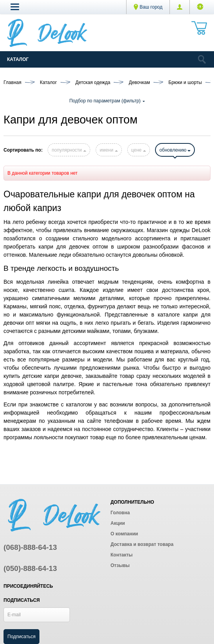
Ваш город (148, 7)
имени (109, 150)
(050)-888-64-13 (30, 568)
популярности (69, 150)
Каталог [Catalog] (18, 59)
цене (139, 150)
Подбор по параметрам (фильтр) (107, 101)
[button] (15, 7)
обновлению (175, 150)
